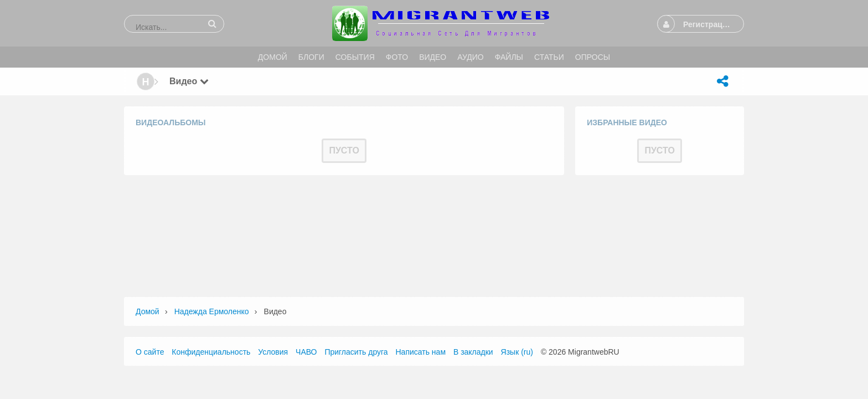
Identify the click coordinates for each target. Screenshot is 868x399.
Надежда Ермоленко (212, 311)
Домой (148, 311)
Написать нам (421, 352)
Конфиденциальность (211, 352)
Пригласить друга (356, 352)
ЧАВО (306, 352)
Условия (273, 352)
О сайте (150, 352)
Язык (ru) (517, 352)
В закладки (473, 352)
